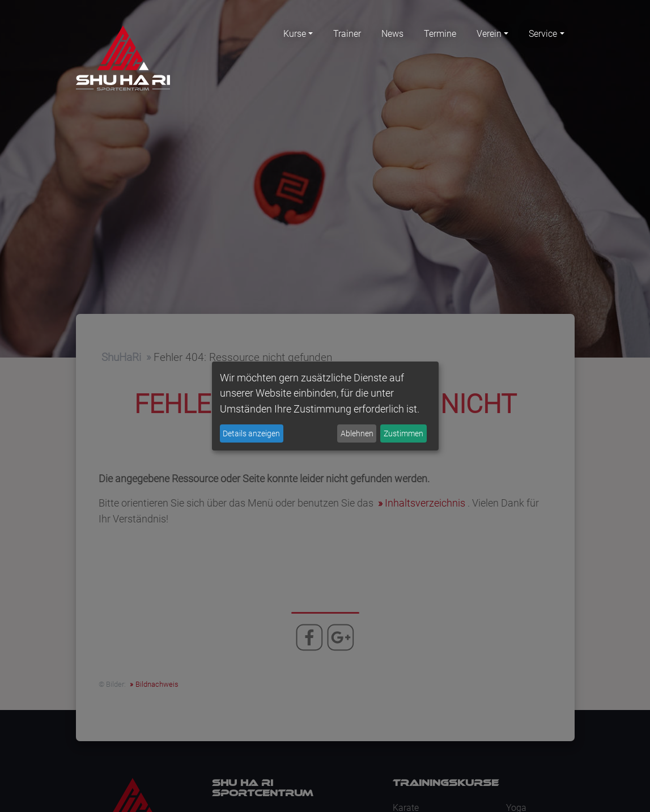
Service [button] (543, 34)
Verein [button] (489, 34)
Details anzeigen (251, 433)
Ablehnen (357, 433)
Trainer (347, 34)
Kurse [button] (295, 34)
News (392, 34)
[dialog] (325, 406)
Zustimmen (403, 433)
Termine (440, 34)
